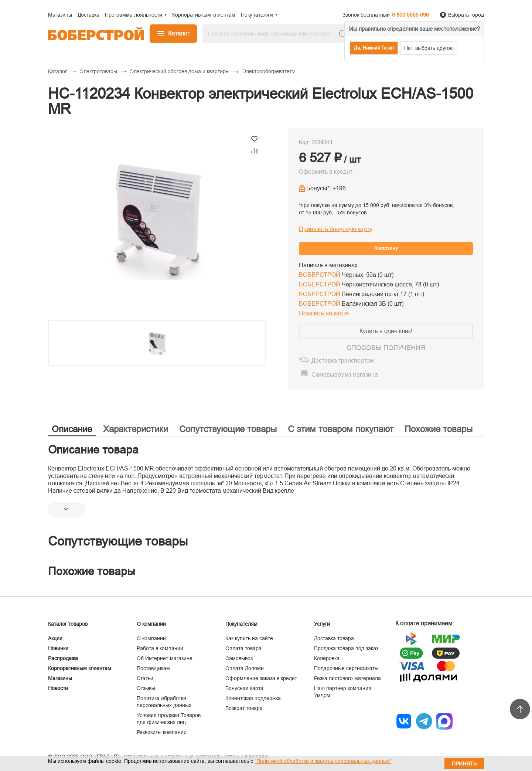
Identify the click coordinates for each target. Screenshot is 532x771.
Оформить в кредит (326, 172)
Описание (72, 429)
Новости (58, 688)
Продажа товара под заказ (346, 648)
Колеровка (327, 658)
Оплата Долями (245, 668)
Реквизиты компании (162, 732)
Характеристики (136, 429)
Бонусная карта (244, 688)
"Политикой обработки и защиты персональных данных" (323, 761)
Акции (55, 638)
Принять (464, 764)
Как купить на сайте (249, 638)
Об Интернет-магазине (165, 658)
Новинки (58, 648)
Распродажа (63, 658)
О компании (151, 638)
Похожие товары (439, 429)
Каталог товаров (68, 624)
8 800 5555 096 (410, 15)
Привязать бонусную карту (336, 229)
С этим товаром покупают (341, 429)
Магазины (60, 678)
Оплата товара (243, 648)
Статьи (145, 678)
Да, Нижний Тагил (374, 48)
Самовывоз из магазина (345, 375)
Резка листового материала (347, 678)
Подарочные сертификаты (346, 668)
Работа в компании (160, 648)
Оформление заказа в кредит (261, 678)
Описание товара (93, 450)
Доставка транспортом (343, 361)
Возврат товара (244, 708)
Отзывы (146, 688)
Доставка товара (334, 638)
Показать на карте (324, 313)
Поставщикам (153, 668)
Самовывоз (239, 658)
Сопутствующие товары (228, 429)
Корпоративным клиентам (80, 668)
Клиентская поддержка (253, 698)
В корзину (386, 248)
